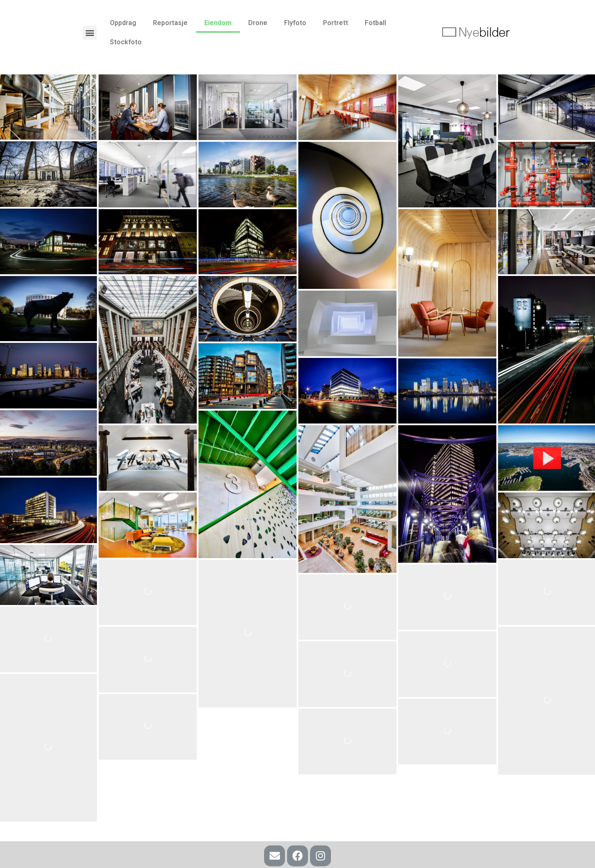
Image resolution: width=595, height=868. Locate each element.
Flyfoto (295, 23)
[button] (90, 33)
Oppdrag (123, 23)
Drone (258, 23)
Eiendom (218, 23)
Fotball (375, 23)
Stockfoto (126, 42)
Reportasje (170, 23)
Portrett (336, 23)
